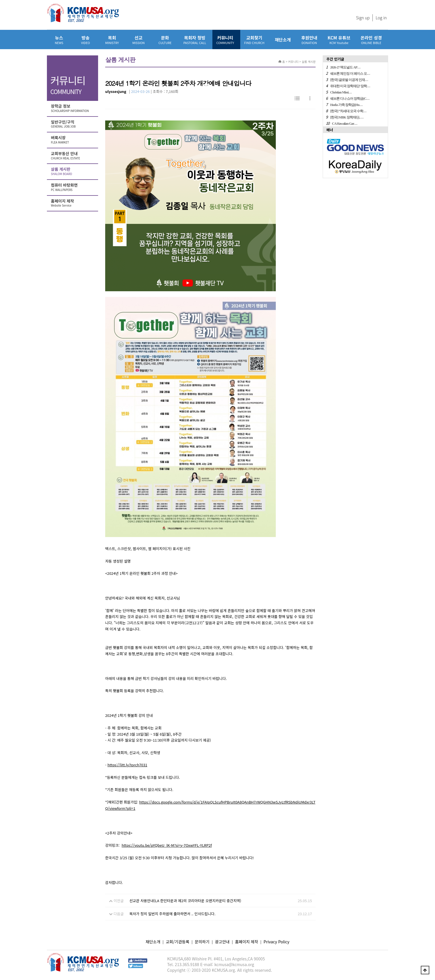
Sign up (363, 18)
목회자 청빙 (195, 40)
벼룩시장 (73, 140)
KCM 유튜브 (339, 40)
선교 (139, 40)
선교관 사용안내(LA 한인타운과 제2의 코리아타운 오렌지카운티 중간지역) (185, 901)
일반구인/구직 (73, 124)
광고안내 (222, 942)
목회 (112, 40)
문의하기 (202, 942)
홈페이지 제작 (73, 203)
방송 (85, 40)
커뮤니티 (225, 40)
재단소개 (283, 39)
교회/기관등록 (178, 942)
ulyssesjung (116, 91)
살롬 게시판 (73, 171)
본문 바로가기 (0, 0)
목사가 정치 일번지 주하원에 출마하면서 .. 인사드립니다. (172, 914)
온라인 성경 (371, 40)
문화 (165, 40)
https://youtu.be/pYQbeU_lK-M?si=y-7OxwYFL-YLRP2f (167, 845)
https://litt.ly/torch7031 (127, 765)
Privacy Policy (276, 942)
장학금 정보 (73, 108)
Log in (381, 18)
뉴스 (59, 40)
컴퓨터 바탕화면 (73, 187)
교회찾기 (254, 40)
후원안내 (309, 40)
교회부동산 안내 (73, 156)
